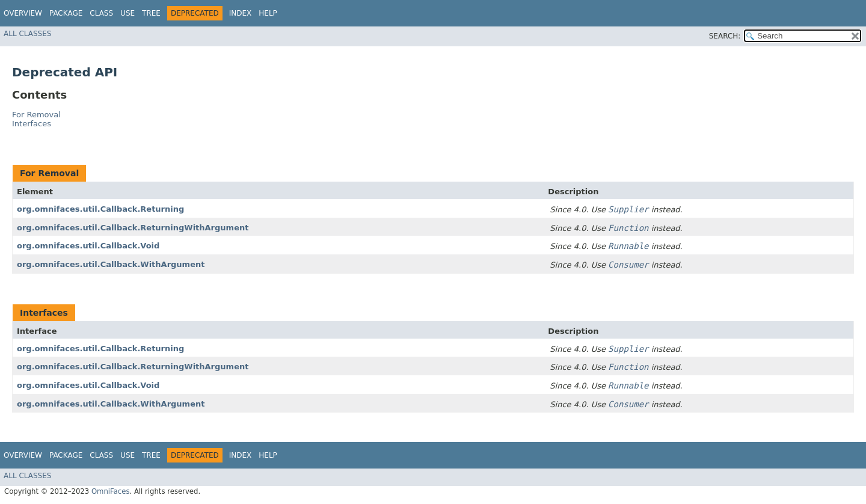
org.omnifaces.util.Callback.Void (88, 246)
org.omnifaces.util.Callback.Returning (100, 209)
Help (268, 13)
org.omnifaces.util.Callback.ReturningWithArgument (133, 228)
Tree (151, 13)
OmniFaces (111, 491)
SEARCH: (725, 36)
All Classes (27, 34)
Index (241, 13)
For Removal (36, 115)
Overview (23, 13)
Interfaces (32, 124)
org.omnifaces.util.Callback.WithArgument (111, 264)
